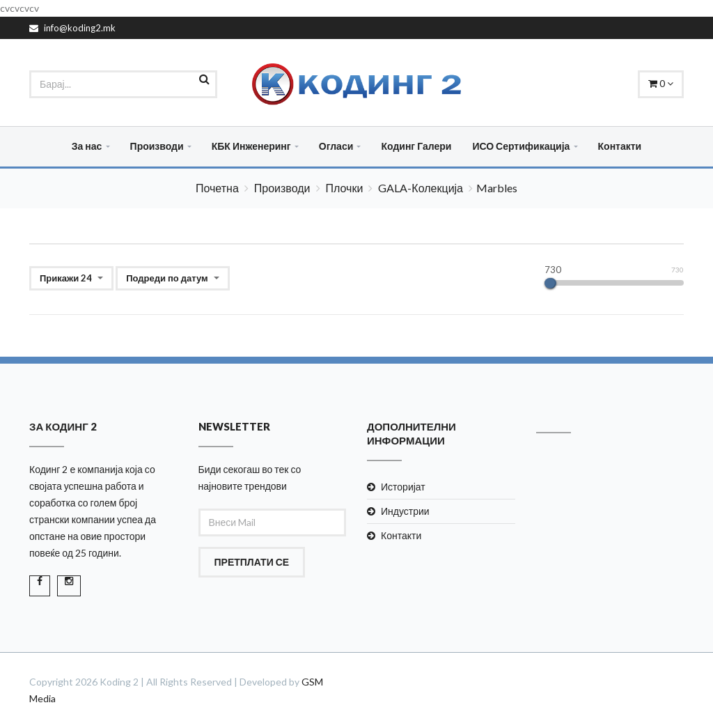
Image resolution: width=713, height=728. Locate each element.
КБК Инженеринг (251, 146)
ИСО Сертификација (521, 146)
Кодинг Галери (416, 146)
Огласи (336, 146)
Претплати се (252, 562)
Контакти (620, 146)
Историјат (403, 487)
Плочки (345, 188)
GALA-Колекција (421, 188)
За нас (87, 146)
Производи (157, 146)
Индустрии (405, 511)
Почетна (217, 188)
